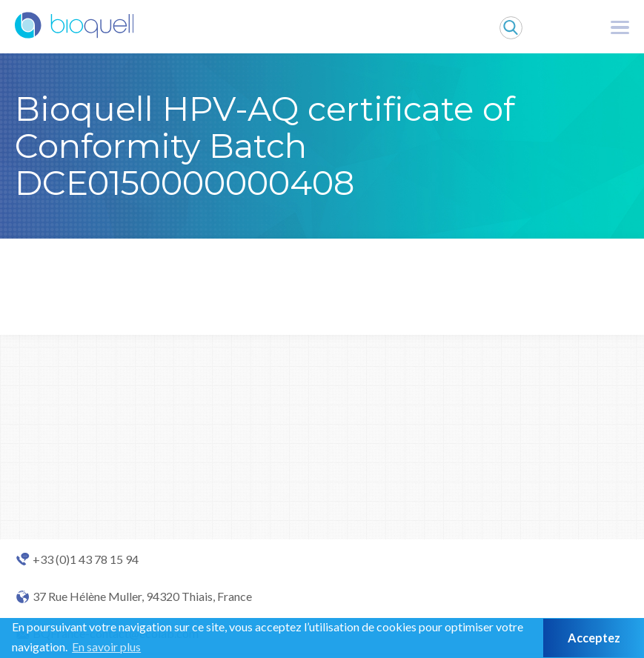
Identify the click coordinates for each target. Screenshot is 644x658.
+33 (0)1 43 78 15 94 (86, 559)
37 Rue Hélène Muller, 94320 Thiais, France (142, 596)
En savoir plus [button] (106, 647)
